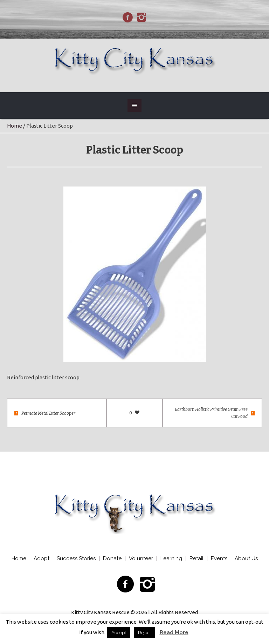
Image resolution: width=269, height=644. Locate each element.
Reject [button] (144, 633)
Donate (112, 559)
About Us (246, 559)
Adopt (42, 559)
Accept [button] (119, 633)
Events (219, 559)
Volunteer (141, 559)
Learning (171, 559)
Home (15, 126)
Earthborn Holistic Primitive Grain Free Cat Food (211, 413)
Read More (174, 632)
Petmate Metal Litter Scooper (48, 413)
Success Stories (76, 559)
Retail (196, 559)
